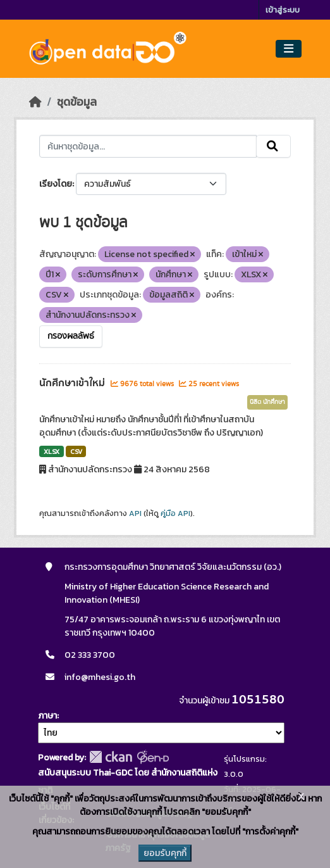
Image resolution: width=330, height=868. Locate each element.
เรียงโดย (56, 184)
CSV (76, 451)
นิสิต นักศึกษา (267, 402)
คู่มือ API (175, 513)
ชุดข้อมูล (77, 102)
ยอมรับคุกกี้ (165, 853)
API (135, 513)
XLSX (52, 451)
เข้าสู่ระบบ (283, 10)
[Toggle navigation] (289, 49)
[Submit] (273, 146)
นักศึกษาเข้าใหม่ (73, 383)
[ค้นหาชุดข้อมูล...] (148, 146)
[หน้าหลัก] (35, 102)
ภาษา (47, 716)
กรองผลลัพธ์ (71, 336)
